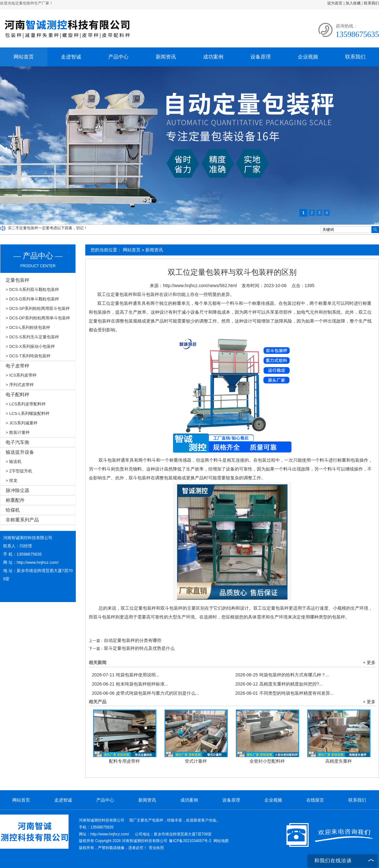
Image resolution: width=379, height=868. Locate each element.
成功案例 (213, 57)
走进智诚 (71, 57)
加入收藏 (353, 3)
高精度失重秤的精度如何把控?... (279, 684)
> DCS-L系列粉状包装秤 (28, 327)
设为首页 (335, 3)
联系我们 (371, 3)
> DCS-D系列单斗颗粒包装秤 (32, 299)
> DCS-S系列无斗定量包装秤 (32, 337)
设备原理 (261, 57)
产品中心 (118, 57)
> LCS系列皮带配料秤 (26, 404)
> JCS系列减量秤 (22, 423)
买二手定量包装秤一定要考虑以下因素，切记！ (48, 228)
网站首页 (24, 57)
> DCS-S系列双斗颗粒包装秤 (32, 289)
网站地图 (221, 841)
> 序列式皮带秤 (20, 385)
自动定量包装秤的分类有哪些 (133, 640)
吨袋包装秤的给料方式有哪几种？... (282, 675)
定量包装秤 (18, 280)
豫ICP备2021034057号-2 (190, 841)
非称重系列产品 (22, 520)
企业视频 (308, 57)
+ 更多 (369, 662)
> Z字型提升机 (19, 471)
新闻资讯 (166, 57)
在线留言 (315, 800)
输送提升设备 (20, 452)
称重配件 (15, 500)
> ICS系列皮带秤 (21, 375)
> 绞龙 (12, 480)
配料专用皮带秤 (124, 761)
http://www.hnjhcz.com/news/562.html (200, 286)
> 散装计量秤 (18, 432)
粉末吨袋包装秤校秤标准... (130, 684)
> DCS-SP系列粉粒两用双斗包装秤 (38, 308)
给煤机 (13, 510)
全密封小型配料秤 (267, 761)
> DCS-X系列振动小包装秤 (30, 346)
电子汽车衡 (18, 442)
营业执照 (156, 848)
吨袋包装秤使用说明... (126, 675)
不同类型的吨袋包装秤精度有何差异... (284, 693)
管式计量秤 (196, 761)
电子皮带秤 (18, 366)
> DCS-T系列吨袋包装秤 (28, 356)
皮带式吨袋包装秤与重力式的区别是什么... (145, 693)
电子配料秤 (18, 394)
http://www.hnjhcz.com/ (38, 562)
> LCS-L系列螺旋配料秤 (28, 413)
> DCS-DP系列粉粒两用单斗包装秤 (38, 318)
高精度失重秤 (339, 761)
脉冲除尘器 (18, 490)
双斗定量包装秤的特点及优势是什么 (139, 648)
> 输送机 (14, 462)
